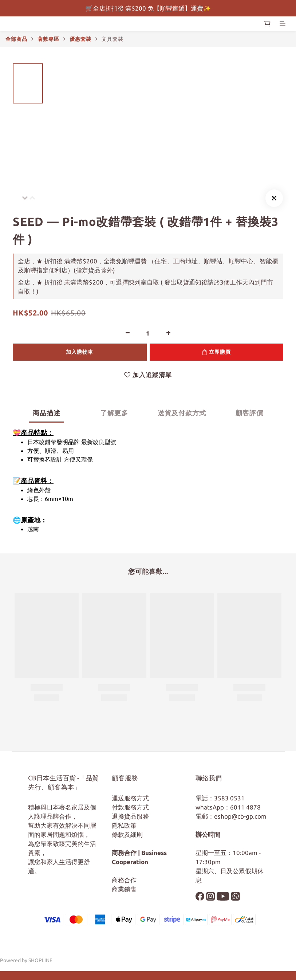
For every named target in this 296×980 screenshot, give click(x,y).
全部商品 (16, 39)
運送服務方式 (130, 798)
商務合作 (124, 880)
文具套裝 (113, 39)
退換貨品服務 (130, 816)
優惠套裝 (80, 39)
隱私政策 (124, 825)
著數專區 (48, 39)
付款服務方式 (130, 807)
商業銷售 (124, 889)
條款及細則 (127, 834)
